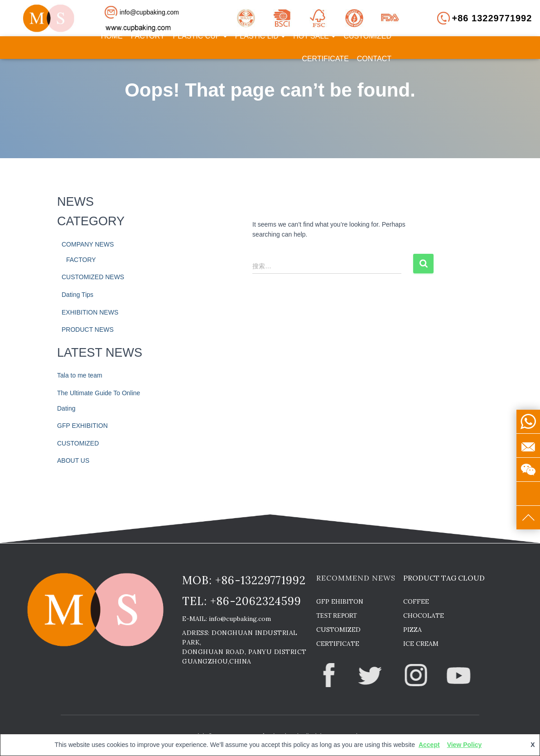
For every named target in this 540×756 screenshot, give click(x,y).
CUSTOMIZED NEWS (93, 277)
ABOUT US (73, 460)
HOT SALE (314, 36)
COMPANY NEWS (88, 244)
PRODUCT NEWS (88, 330)
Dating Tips (77, 295)
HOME (112, 36)
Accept (429, 745)
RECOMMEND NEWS (356, 578)
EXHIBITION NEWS (90, 312)
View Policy (465, 745)
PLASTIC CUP (200, 36)
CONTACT (374, 59)
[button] (150, 12)
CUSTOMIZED (367, 36)
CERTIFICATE (325, 59)
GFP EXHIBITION (82, 426)
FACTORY (148, 36)
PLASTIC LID (260, 36)
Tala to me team (80, 375)
